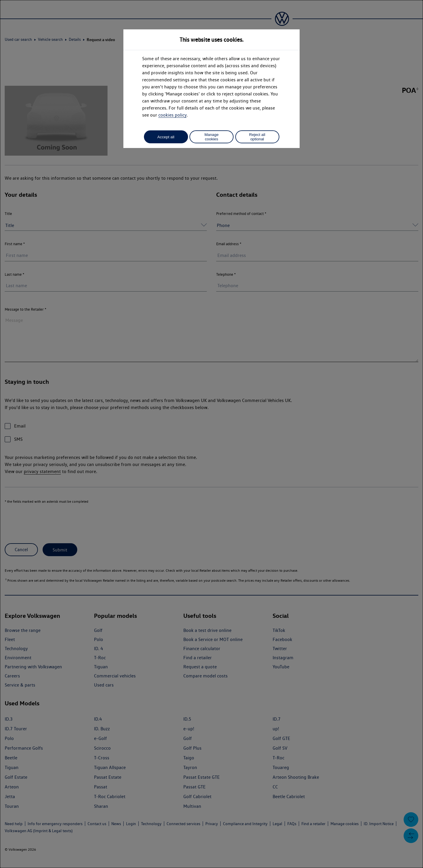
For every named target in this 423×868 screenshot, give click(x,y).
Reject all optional (257, 137)
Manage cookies (211, 137)
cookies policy (172, 115)
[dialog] (211, 434)
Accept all (166, 137)
